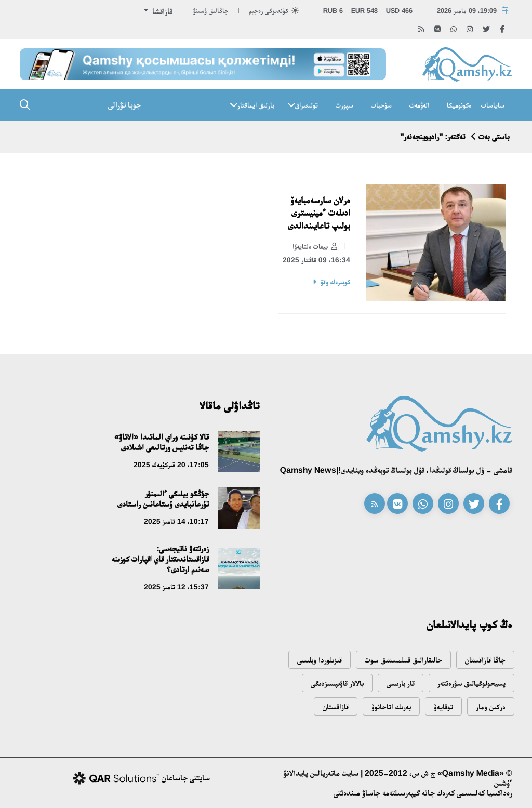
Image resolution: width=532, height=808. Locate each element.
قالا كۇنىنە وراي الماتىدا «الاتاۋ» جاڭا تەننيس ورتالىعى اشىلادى (162, 442)
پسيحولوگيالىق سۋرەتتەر (471, 683)
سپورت (344, 105)
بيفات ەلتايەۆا (315, 247)
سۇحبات (381, 105)
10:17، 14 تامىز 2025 (176, 521)
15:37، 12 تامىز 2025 (176, 587)
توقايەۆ (443, 706)
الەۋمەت (419, 105)
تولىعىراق (307, 105)
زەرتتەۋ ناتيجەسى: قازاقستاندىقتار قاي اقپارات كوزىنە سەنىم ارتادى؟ (160, 559)
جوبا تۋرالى (124, 105)
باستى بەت (494, 136)
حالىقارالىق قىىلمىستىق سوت (403, 660)
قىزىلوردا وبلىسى (320, 660)
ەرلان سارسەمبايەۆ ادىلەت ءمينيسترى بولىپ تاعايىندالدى (319, 213)
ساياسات (493, 105)
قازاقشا (161, 11)
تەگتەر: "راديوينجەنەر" (433, 136)
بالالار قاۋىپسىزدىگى (337, 683)
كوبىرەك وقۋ (335, 282)
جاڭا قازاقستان (485, 660)
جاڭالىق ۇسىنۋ (211, 11)
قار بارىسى (401, 683)
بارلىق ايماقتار (256, 105)
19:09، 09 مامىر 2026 (467, 11)
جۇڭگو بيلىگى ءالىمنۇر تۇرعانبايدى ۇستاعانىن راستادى (163, 499)
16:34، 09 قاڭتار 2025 (316, 260)
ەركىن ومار (491, 706)
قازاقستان (336, 706)
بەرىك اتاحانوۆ (391, 706)
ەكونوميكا (459, 105)
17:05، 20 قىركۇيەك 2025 (171, 465)
